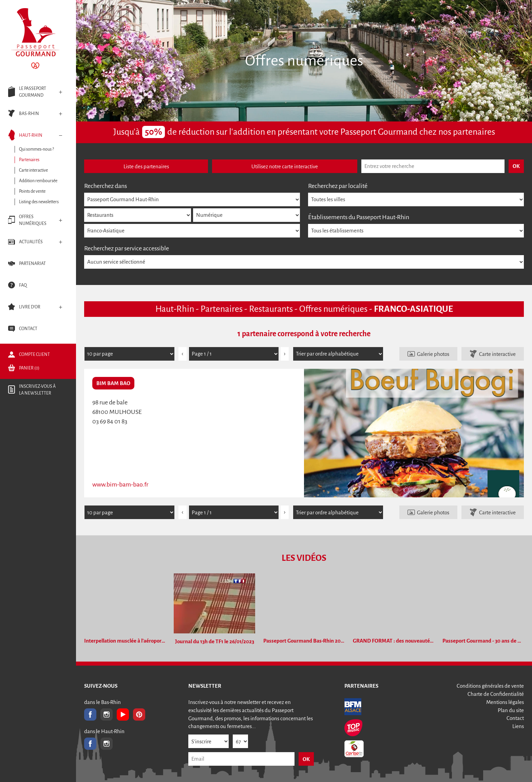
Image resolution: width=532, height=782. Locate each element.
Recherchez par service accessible (127, 248)
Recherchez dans (106, 186)
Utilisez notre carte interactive (285, 166)
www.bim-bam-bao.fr (120, 484)
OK (306, 759)
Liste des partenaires (146, 166)
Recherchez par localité (338, 186)
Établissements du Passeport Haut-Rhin (359, 217)
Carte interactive (497, 354)
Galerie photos (433, 354)
